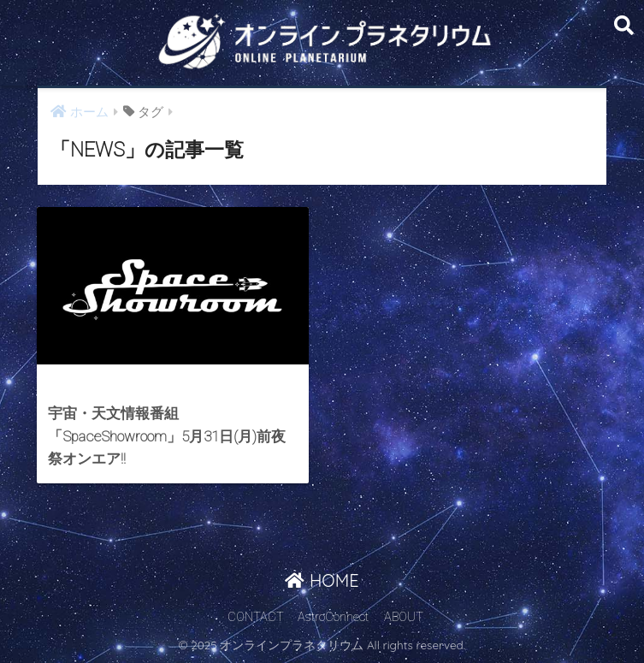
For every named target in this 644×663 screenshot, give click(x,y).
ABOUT (404, 617)
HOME (322, 580)
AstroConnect (333, 617)
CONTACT (256, 617)
